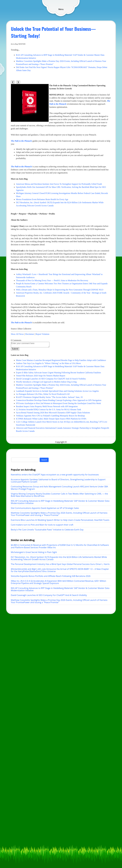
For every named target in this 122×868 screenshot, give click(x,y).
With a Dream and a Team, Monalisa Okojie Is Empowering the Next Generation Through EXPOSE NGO (60, 290)
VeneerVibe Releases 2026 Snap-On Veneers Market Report (41, 376)
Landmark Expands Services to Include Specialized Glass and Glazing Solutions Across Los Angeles (57, 391)
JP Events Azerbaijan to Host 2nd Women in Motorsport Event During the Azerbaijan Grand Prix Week (58, 403)
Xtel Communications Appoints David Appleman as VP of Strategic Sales (45, 508)
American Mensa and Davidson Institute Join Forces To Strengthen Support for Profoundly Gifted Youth (59, 184)
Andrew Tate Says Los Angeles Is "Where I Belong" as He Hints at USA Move (48, 363)
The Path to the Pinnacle (21, 141)
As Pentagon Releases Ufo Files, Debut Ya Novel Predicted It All (43, 394)
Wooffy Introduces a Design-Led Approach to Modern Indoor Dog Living (46, 382)
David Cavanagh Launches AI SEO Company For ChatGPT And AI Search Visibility (51, 379)
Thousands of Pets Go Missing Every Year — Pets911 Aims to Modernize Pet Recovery (52, 280)
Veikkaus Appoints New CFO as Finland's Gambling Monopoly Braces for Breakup (50, 416)
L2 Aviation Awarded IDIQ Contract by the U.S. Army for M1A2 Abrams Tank (49, 410)
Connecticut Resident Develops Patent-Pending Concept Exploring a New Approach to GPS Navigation (59, 400)
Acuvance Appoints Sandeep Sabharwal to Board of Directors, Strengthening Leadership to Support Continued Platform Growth (58, 481)
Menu (61, 9)
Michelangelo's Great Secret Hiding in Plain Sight (34, 552)
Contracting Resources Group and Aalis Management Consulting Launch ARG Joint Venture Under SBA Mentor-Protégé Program (59, 488)
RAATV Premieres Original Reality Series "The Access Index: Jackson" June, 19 (49, 397)
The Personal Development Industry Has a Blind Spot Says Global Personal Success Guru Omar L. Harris (60, 564)
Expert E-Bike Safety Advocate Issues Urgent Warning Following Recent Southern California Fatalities (58, 373)
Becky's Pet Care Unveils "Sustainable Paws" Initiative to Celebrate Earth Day (47, 530)
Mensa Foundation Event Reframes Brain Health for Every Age (42, 199)
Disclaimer (30, 334)
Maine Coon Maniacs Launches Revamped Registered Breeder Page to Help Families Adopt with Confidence (61, 360)
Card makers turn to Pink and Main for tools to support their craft (42, 525)
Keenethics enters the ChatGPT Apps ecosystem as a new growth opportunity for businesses (55, 475)
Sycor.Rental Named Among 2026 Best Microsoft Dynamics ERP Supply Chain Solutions (53, 413)
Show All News (17, 334)
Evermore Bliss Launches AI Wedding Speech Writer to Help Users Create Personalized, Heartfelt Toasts (60, 520)
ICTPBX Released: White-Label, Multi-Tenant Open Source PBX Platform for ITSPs (51, 419)
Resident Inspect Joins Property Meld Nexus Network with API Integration (47, 406)
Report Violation (43, 334)
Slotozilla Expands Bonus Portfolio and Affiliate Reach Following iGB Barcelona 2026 (51, 576)
